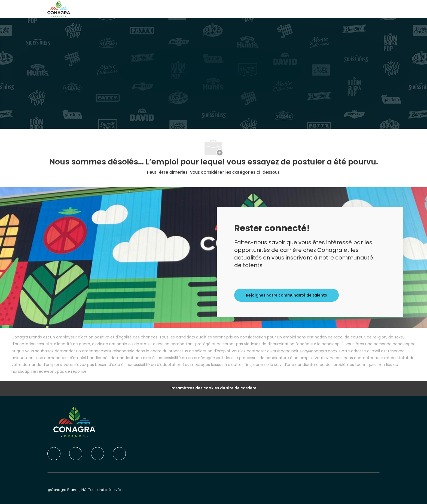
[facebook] (54, 454)
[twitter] (97, 454)
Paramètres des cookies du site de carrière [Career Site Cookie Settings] (213, 388)
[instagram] (119, 454)
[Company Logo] (59, 8)
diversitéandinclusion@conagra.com (302, 351)
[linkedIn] (76, 454)
